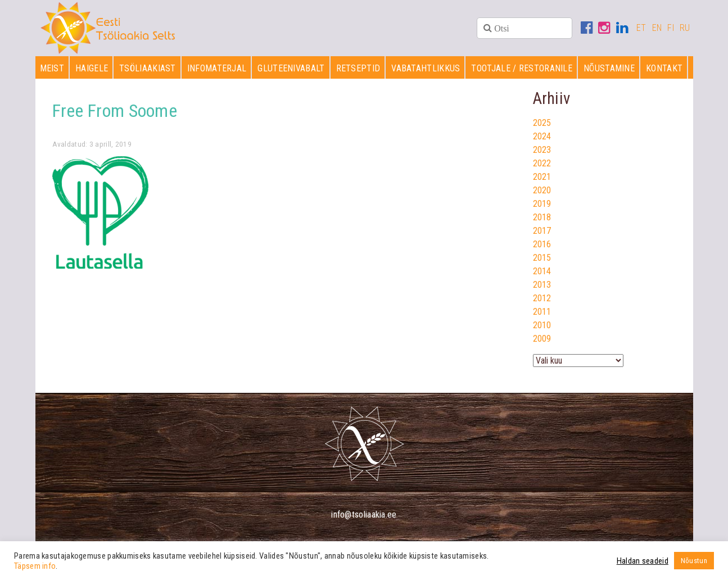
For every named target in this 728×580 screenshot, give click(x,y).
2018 (542, 217)
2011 (542, 312)
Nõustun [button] (694, 561)
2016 (542, 244)
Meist (52, 68)
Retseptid (358, 68)
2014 (542, 271)
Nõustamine (609, 68)
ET (641, 28)
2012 (542, 298)
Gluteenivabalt (291, 68)
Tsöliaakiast (148, 68)
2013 (542, 285)
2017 (542, 231)
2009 (542, 339)
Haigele (92, 68)
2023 (542, 150)
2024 (542, 136)
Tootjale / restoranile (522, 68)
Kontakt (664, 68)
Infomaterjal (217, 68)
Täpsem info (35, 566)
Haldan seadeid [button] (643, 561)
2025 (542, 123)
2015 (542, 258)
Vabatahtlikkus (426, 68)
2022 (542, 163)
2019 (542, 204)
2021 (542, 177)
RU (685, 28)
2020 (542, 190)
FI (671, 28)
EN (657, 28)
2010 (542, 325)
